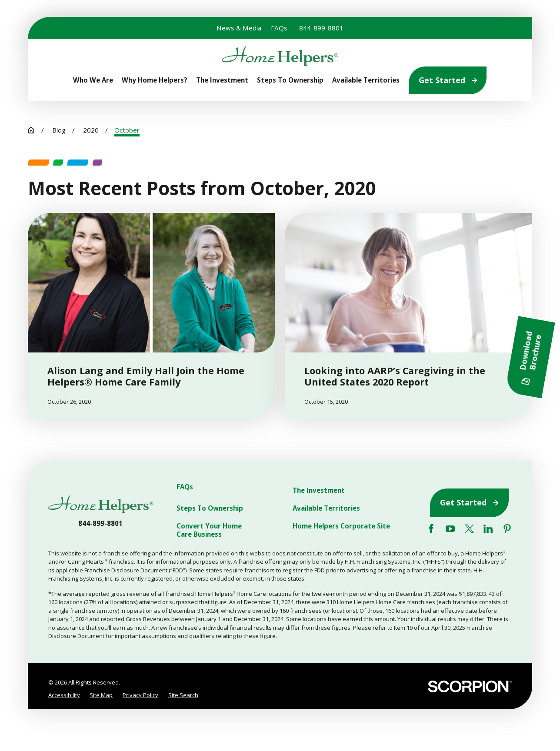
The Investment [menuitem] (222, 80)
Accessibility (64, 695)
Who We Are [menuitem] (93, 80)
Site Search (183, 695)
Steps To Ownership (210, 508)
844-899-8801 (321, 28)
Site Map (101, 695)
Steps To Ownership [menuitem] (290, 80)
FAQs (279, 28)
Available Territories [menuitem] (366, 80)
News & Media (239, 28)
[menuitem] (64, 695)
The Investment (319, 490)
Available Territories (326, 508)
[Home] (280, 56)
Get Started (448, 80)
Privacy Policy (140, 695)
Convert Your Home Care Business (209, 530)
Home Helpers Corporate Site (341, 526)
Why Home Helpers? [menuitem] (155, 80)
